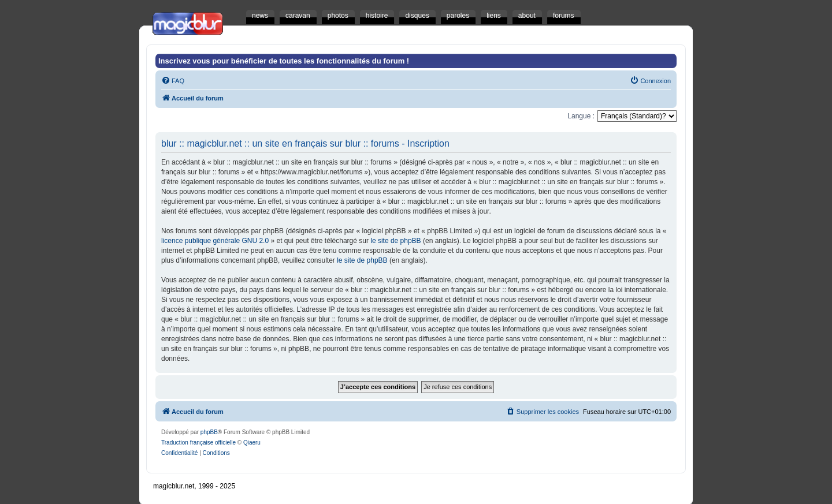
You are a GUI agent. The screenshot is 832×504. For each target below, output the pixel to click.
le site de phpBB (395, 241)
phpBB (209, 432)
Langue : (581, 116)
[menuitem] (173, 81)
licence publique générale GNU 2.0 (215, 241)
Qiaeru (252, 443)
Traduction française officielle (198, 443)
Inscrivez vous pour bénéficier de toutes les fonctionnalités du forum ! (284, 61)
